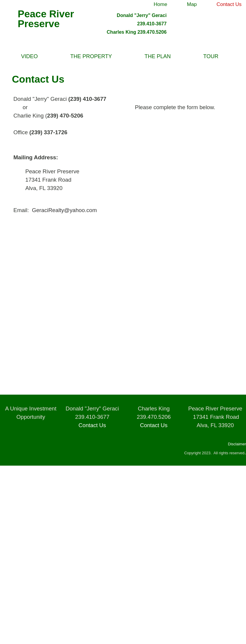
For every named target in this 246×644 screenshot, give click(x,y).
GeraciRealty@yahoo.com (64, 210)
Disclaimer (237, 444)
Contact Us (92, 425)
